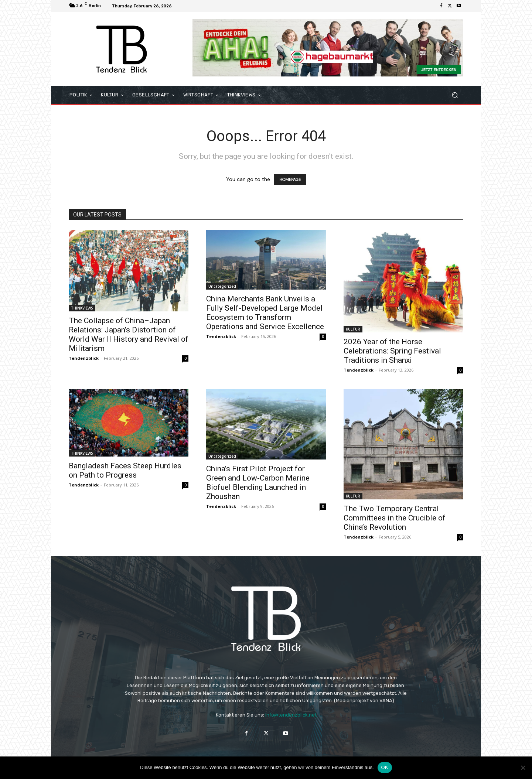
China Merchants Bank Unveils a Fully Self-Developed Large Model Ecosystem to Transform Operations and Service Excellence (265, 313)
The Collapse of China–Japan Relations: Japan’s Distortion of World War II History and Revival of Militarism (129, 334)
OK (385, 767)
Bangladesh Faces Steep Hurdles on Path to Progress (125, 470)
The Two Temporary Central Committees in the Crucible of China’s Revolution (395, 518)
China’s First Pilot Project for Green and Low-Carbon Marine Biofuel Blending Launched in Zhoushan (258, 483)
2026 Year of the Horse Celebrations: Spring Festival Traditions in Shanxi (392, 351)
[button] (455, 95)
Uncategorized (222, 286)
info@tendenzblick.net (291, 715)
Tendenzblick (84, 358)
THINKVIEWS (82, 308)
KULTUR (353, 329)
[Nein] (523, 768)
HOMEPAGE (290, 180)
